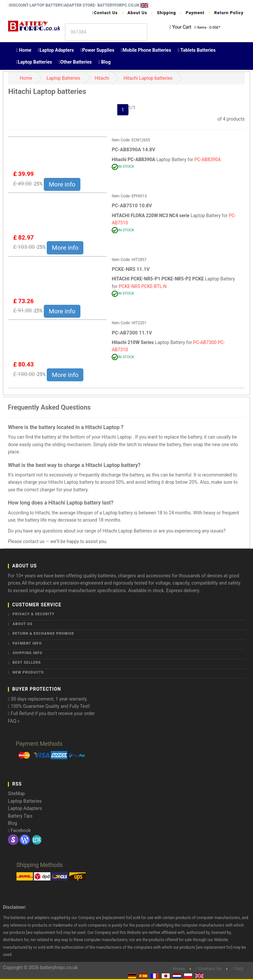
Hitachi (102, 78)
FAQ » (14, 721)
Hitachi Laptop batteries (148, 78)
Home (24, 50)
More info (62, 184)
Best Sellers (27, 663)
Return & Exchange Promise (43, 634)
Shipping (166, 13)
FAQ (238, 969)
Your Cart (182, 27)
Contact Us (105, 13)
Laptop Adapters (56, 50)
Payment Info (27, 643)
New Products (28, 672)
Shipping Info (28, 653)
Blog (105, 62)
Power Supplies (97, 50)
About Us (137, 13)
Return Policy (229, 13)
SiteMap (16, 793)
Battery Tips (20, 816)
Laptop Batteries (34, 62)
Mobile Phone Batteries (146, 50)
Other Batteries (75, 62)
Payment (195, 13)
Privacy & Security (33, 614)
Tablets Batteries (197, 50)
